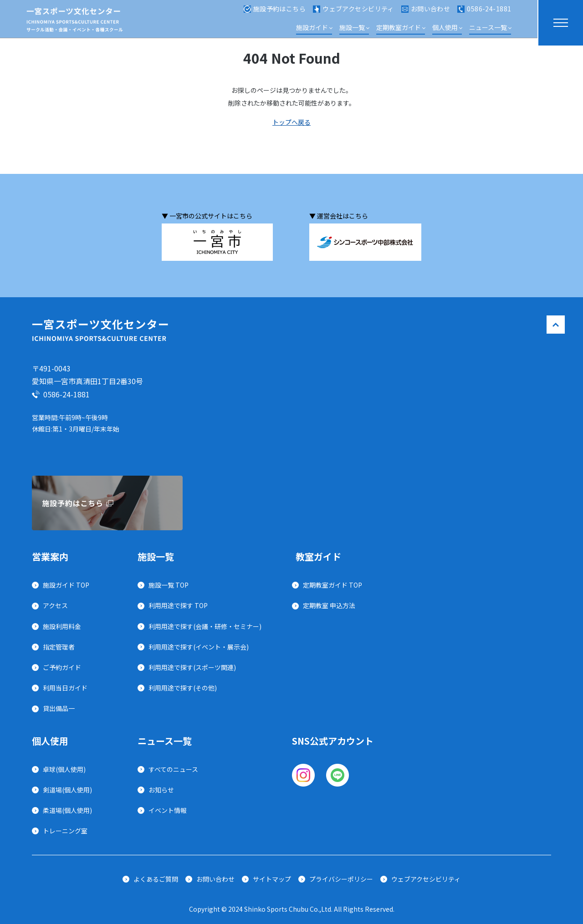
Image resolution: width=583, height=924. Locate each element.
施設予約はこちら (275, 13)
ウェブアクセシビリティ (353, 13)
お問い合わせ (426, 13)
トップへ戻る (291, 122)
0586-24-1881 (484, 13)
